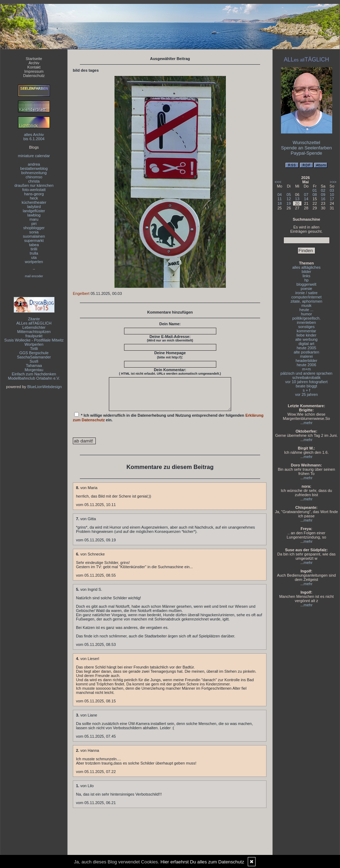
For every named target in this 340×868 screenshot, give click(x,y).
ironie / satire (307, 293)
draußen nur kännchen (34, 185)
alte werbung (307, 339)
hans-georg (34, 194)
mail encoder (34, 276)
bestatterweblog (34, 168)
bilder (307, 272)
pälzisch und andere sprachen (307, 373)
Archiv (34, 63)
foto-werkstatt (34, 190)
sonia (34, 232)
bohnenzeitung (34, 173)
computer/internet (306, 297)
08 (315, 195)
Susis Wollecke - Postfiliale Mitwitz (34, 340)
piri (34, 224)
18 (280, 203)
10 (332, 195)
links (306, 276)
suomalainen (34, 236)
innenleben (306, 322)
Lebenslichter (34, 327)
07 (306, 195)
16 (323, 199)
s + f (306, 390)
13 (297, 199)
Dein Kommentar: (170, 371)
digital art (307, 344)
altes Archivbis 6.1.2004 (34, 137)
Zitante (34, 319)
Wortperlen (34, 344)
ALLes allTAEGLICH (34, 323)
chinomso (34, 177)
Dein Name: (170, 324)
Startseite (34, 59)
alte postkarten (306, 352)
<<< (278, 182)
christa (34, 181)
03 (332, 190)
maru (34, 219)
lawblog (34, 215)
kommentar (306, 331)
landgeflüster (34, 211)
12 (289, 199)
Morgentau (34, 370)
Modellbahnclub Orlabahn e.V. (34, 378)
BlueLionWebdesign (45, 387)
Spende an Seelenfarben (306, 148)
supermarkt (34, 240)
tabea (34, 245)
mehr (308, 423)
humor (306, 314)
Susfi (34, 361)
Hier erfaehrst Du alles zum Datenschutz (202, 862)
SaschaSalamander (34, 357)
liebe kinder (306, 335)
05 (289, 195)
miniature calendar (34, 156)
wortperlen (34, 262)
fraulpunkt (34, 336)
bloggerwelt (306, 284)
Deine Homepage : (170, 355)
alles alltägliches (306, 267)
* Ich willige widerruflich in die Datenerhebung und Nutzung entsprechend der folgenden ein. (168, 423)
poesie (306, 289)
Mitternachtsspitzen (34, 332)
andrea (34, 164)
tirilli (34, 249)
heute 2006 (306, 365)
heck (34, 198)
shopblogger (34, 228)
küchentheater (34, 202)
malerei (306, 356)
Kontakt (34, 67)
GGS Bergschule (34, 353)
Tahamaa (34, 365)
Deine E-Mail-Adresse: (170, 338)
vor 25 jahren (306, 394)
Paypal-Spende (307, 153)
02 (323, 190)
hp (306, 280)
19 (289, 203)
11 (280, 199)
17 (332, 199)
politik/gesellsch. (306, 318)
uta (34, 257)
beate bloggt (307, 386)
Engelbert (81, 293)
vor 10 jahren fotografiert (306, 382)
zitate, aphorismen (306, 301)
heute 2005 (306, 348)
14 (306, 199)
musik (307, 305)
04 (280, 195)
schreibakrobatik (306, 377)
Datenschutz (34, 76)
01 (315, 190)
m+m (307, 369)
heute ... (306, 310)
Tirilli (34, 349)
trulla (34, 253)
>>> (333, 182)
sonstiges (306, 327)
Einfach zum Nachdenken (34, 374)
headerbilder (306, 361)
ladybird (34, 207)
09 (323, 195)
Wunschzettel (306, 142)
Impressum (34, 71)
